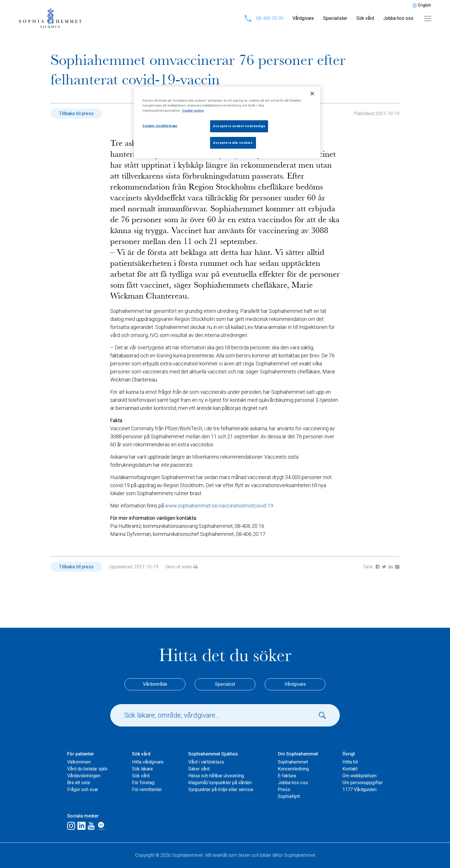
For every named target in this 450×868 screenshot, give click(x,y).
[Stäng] (312, 94)
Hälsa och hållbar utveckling (216, 776)
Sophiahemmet (293, 762)
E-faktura (287, 776)
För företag (143, 783)
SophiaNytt (289, 796)
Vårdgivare (303, 18)
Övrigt (349, 754)
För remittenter (147, 789)
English (425, 5)
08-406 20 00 (264, 18)
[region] (227, 123)
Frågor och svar (83, 789)
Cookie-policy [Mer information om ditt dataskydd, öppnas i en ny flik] (193, 111)
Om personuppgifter (363, 783)
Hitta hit (350, 762)
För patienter (81, 754)
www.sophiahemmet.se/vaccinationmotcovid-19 (219, 506)
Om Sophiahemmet (298, 754)
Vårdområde (155, 684)
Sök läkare (142, 769)
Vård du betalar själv (87, 769)
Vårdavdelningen (84, 776)
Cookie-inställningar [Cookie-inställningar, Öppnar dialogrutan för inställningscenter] (160, 126)
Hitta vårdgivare (148, 762)
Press (284, 789)
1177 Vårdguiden (359, 789)
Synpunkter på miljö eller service (221, 789)
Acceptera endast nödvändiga (239, 126)
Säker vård (199, 769)
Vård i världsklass (206, 762)
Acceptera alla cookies (233, 143)
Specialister (335, 18)
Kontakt (350, 769)
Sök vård (365, 18)
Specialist (225, 684)
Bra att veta (78, 783)
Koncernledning (293, 769)
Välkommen (79, 762)
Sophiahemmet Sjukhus (213, 754)
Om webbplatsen (359, 776)
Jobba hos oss (398, 18)
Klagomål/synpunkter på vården (220, 783)
